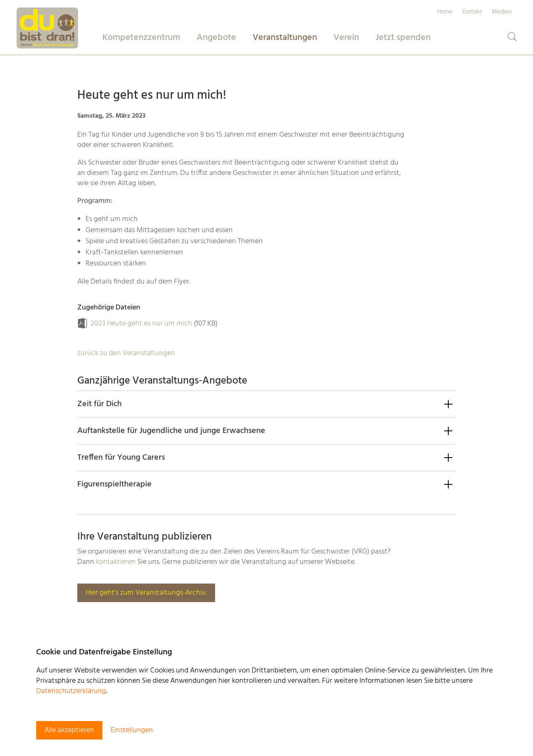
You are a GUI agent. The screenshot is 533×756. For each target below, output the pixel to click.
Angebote (216, 38)
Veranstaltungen (285, 38)
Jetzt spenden (403, 38)
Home (445, 12)
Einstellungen (132, 730)
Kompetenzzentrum (141, 38)
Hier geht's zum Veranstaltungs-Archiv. (146, 593)
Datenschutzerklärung (71, 691)
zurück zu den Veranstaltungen (126, 353)
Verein (346, 38)
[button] (266, 404)
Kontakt (472, 12)
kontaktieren (116, 562)
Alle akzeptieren (69, 730)
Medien (502, 12)
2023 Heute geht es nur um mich (141, 324)
